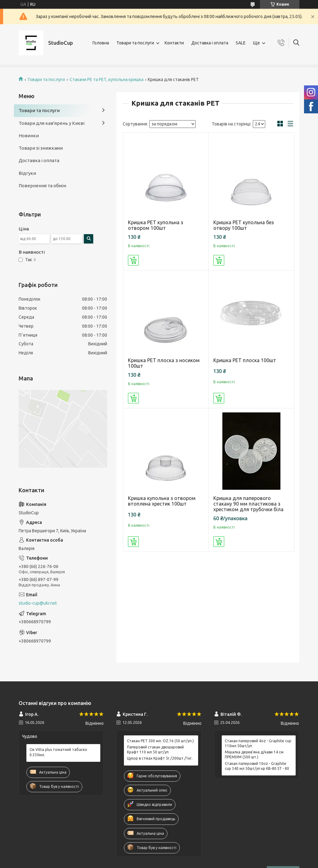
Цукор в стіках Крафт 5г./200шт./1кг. (160, 758)
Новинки (29, 136)
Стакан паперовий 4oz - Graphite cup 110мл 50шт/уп (258, 743)
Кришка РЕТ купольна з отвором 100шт (156, 225)
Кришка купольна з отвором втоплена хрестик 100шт (162, 501)
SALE (241, 43)
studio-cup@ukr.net (38, 603)
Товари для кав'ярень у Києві (52, 123)
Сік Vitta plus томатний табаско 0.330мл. (58, 752)
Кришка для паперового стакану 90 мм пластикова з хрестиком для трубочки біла (248, 504)
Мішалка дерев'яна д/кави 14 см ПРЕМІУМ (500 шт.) (254, 754)
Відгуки (27, 173)
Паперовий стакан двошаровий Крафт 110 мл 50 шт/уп (155, 750)
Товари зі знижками (41, 148)
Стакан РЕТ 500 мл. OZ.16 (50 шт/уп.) (160, 741)
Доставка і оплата (210, 43)
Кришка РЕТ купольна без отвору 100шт (244, 225)
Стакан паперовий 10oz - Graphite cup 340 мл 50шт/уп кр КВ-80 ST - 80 (257, 766)
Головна (101, 43)
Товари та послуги (135, 43)
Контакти (174, 43)
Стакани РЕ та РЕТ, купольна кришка (107, 80)
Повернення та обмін (42, 186)
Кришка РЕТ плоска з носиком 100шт (164, 363)
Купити (133, 260)
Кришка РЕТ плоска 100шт (245, 360)
